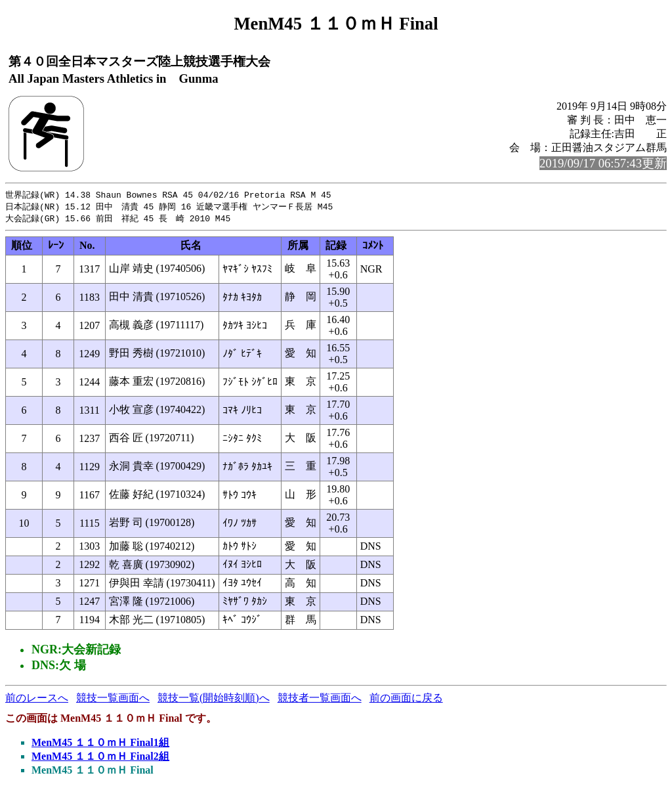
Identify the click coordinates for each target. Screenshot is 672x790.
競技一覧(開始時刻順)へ (214, 700)
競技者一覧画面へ (320, 700)
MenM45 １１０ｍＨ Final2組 (100, 758)
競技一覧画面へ (113, 700)
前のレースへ (37, 700)
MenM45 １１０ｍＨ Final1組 (100, 744)
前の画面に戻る (406, 700)
